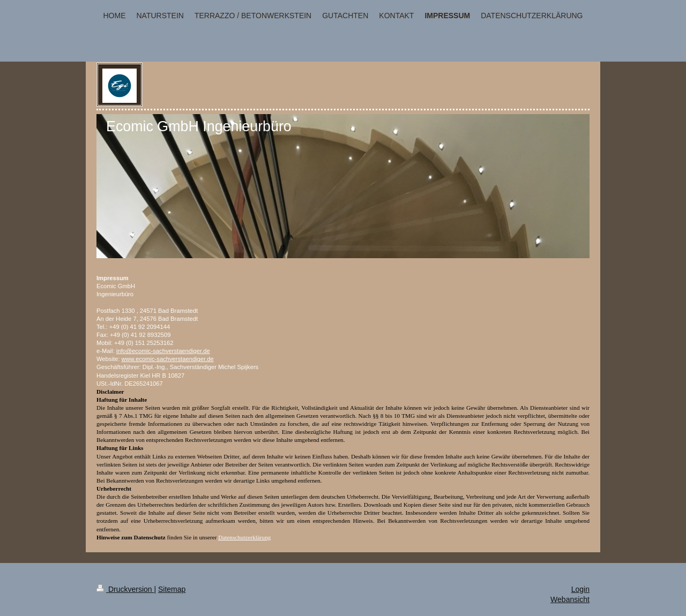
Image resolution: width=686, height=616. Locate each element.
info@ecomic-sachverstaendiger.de (163, 351)
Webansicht (570, 599)
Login (580, 589)
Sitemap (172, 589)
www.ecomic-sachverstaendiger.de (167, 359)
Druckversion (125, 589)
